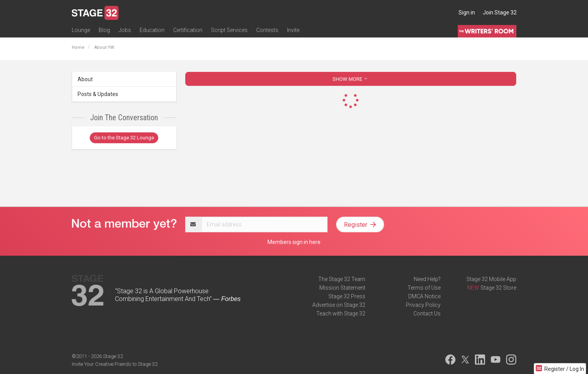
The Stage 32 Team (342, 279)
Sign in (467, 12)
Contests (267, 30)
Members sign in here (294, 242)
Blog (104, 30)
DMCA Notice (424, 296)
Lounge (81, 30)
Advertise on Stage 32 (339, 305)
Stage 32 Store (498, 288)
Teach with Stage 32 (341, 313)
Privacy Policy (423, 305)
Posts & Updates (98, 94)
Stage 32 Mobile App (491, 279)
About (85, 79)
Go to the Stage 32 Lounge (124, 138)
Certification (188, 30)
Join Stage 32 (500, 12)
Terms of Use (424, 288)
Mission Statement (342, 288)
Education (152, 30)
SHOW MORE (351, 79)
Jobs (125, 30)
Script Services (229, 30)
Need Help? (427, 279)
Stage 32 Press (347, 296)
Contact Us (427, 313)
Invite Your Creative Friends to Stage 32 (115, 364)
